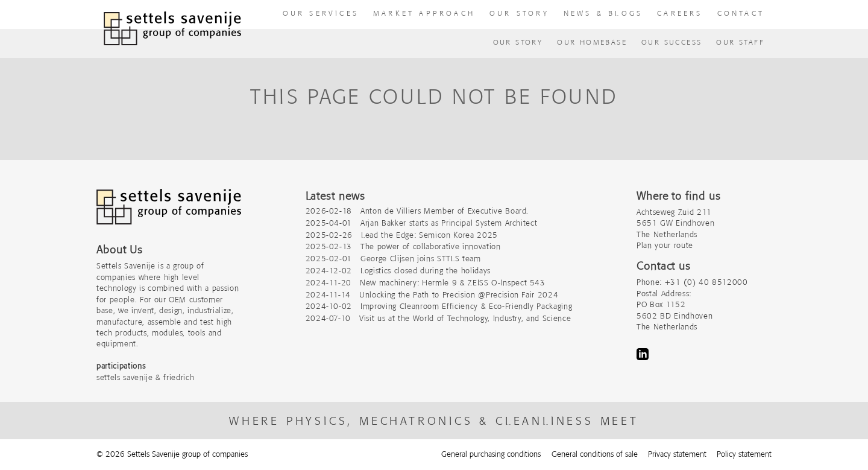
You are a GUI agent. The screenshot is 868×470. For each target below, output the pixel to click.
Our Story (518, 42)
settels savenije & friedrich (145, 377)
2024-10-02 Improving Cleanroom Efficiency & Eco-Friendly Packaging (439, 306)
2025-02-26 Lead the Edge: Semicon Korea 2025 (402, 235)
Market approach (424, 13)
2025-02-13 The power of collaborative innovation (403, 246)
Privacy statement (677, 454)
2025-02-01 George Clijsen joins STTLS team (393, 259)
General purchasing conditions (491, 454)
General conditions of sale (595, 454)
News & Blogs (603, 13)
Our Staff (740, 42)
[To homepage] (172, 29)
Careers (680, 13)
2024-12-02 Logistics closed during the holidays (398, 271)
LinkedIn (643, 354)
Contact (741, 13)
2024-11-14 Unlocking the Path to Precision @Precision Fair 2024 (432, 295)
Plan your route (665, 245)
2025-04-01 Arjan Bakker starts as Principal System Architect (422, 223)
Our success (671, 42)
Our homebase (592, 42)
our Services (321, 13)
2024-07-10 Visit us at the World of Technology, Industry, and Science (439, 318)
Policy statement (744, 454)
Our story (519, 13)
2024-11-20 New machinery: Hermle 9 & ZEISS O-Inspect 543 (426, 283)
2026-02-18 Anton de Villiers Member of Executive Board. (417, 211)
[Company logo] (169, 213)
